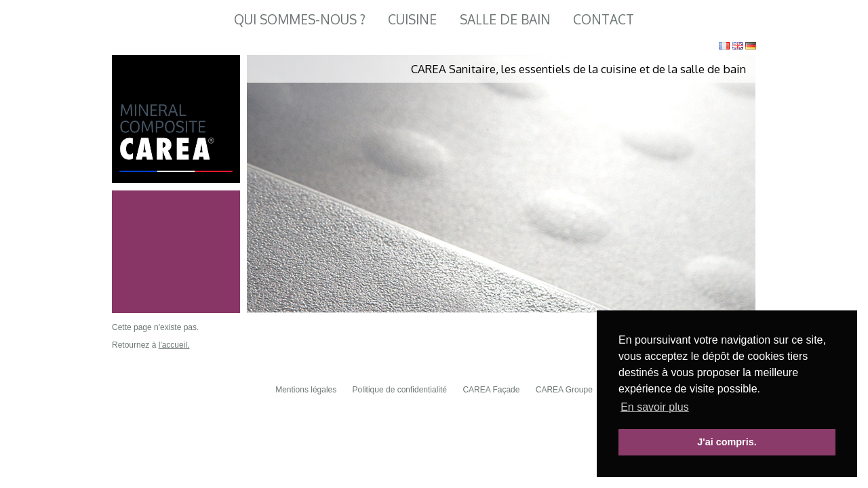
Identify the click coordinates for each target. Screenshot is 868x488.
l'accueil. (174, 345)
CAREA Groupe (564, 390)
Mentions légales (306, 390)
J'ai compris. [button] (727, 442)
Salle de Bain (505, 19)
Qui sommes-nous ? (300, 19)
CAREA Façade (491, 390)
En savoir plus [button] (655, 407)
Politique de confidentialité (400, 390)
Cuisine (412, 19)
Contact (604, 19)
